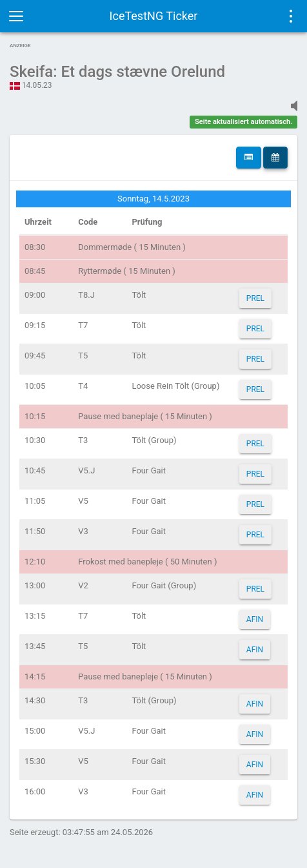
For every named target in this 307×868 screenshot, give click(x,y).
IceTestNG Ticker (154, 16)
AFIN (255, 619)
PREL (255, 298)
